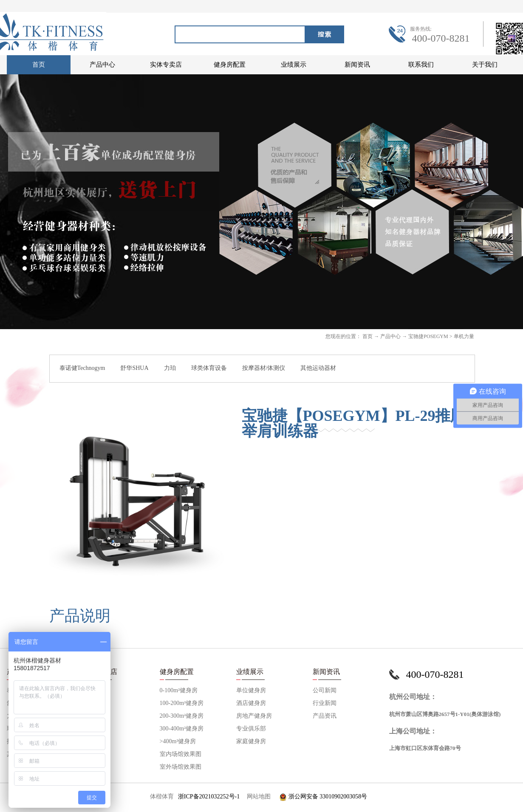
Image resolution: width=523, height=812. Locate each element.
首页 (39, 65)
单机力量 (464, 336)
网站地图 (257, 796)
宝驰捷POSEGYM (428, 336)
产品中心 (390, 336)
